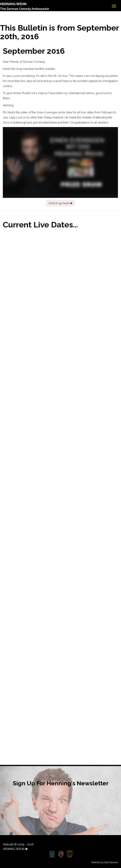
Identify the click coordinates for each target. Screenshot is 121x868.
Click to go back (60, 203)
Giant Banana (111, 862)
